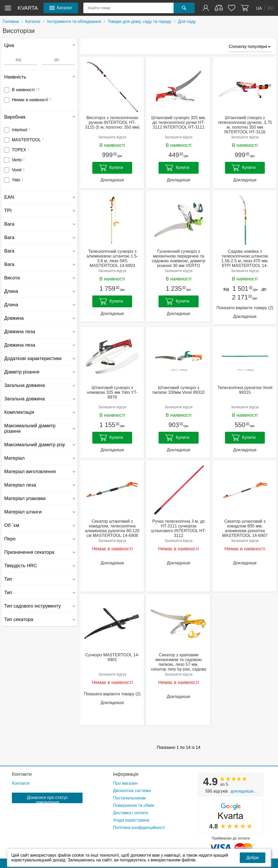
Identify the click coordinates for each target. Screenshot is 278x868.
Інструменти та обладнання (74, 21)
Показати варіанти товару (245, 308)
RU (270, 8)
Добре (253, 858)
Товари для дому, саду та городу (140, 21)
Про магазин (125, 783)
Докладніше (112, 180)
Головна (11, 21)
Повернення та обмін (134, 805)
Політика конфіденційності (139, 828)
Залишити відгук (112, 137)
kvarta (28, 8)
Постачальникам (130, 798)
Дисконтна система (132, 791)
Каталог (33, 21)
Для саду (187, 21)
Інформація (126, 774)
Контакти (22, 774)
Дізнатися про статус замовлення (47, 799)
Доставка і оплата (131, 813)
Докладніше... (244, 791)
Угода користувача (131, 820)
